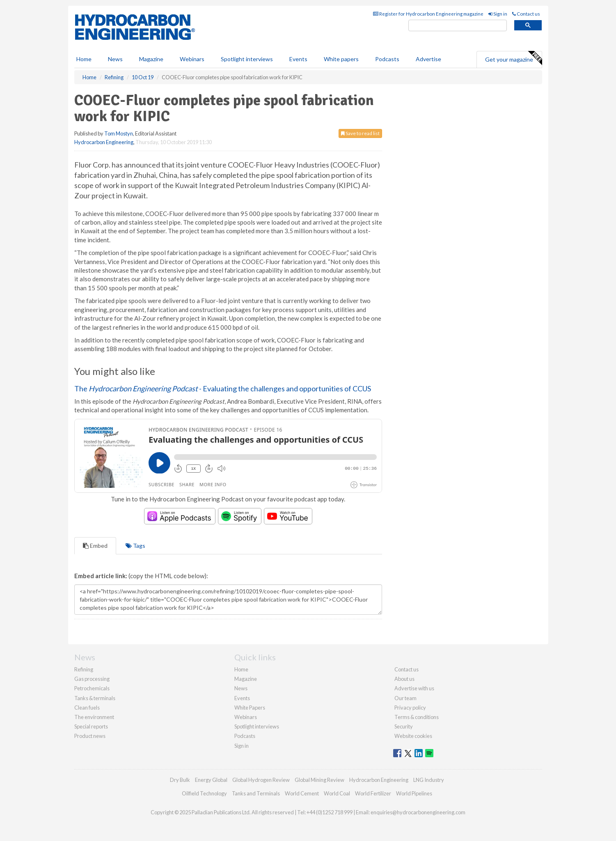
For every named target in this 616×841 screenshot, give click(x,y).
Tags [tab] (135, 546)
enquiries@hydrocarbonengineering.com (418, 812)
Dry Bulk (180, 780)
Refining (84, 669)
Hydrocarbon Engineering (104, 142)
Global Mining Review (319, 780)
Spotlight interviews (247, 59)
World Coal (337, 793)
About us (404, 679)
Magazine (151, 59)
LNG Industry (429, 780)
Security (404, 726)
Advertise (428, 59)
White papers (341, 59)
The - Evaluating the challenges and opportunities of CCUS (223, 388)
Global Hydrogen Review (261, 780)
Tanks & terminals (95, 698)
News (241, 688)
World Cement (302, 793)
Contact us (526, 14)
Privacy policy (410, 708)
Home (84, 59)
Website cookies (413, 736)
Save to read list (360, 133)
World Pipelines (414, 793)
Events (298, 59)
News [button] (115, 59)
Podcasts (387, 59)
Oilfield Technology (204, 793)
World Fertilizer (373, 793)
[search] (458, 26)
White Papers (250, 708)
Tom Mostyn (119, 133)
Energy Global (211, 780)
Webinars (192, 59)
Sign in (498, 14)
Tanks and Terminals (256, 793)
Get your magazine (513, 58)
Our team (405, 698)
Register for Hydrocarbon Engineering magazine (428, 14)
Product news (90, 736)
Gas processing (92, 679)
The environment (94, 717)
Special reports (91, 726)
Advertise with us (414, 688)
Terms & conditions (417, 717)
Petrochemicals (92, 688)
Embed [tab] (95, 546)
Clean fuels (87, 708)
